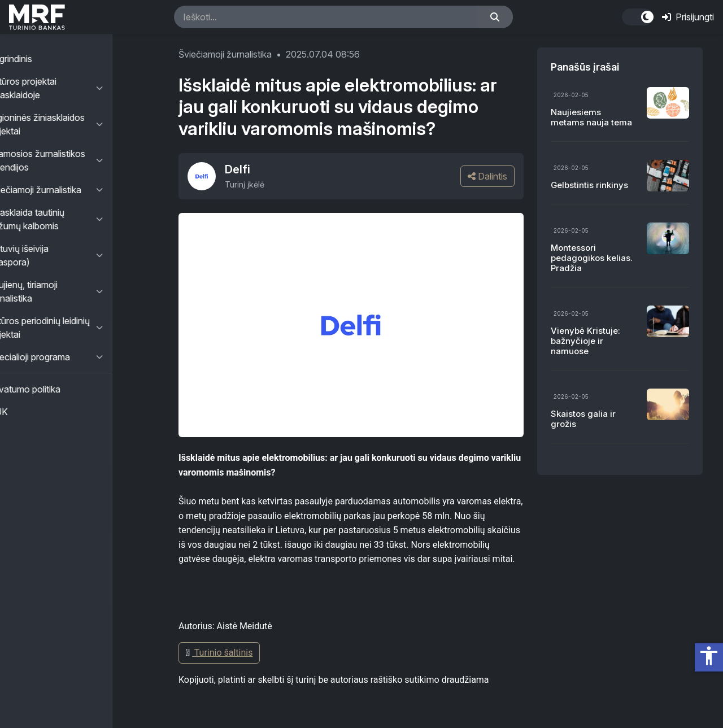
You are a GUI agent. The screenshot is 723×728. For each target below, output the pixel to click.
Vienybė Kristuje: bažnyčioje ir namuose (585, 341)
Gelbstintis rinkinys (589, 185)
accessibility (709, 656)
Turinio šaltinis (219, 653)
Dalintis (487, 176)
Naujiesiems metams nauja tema (591, 117)
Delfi (238, 169)
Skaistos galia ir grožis (583, 419)
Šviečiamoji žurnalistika (225, 54)
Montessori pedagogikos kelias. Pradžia (592, 258)
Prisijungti (688, 17)
